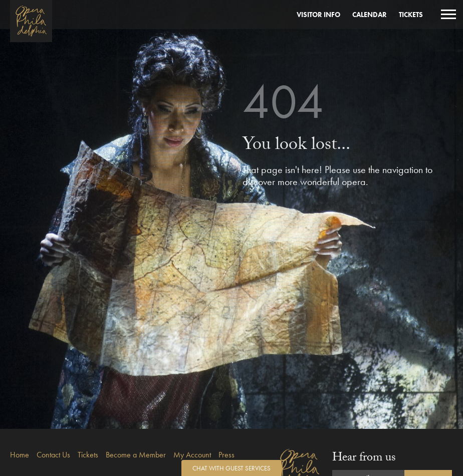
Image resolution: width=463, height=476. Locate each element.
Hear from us (364, 459)
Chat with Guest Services (232, 468)
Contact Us (53, 455)
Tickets (411, 15)
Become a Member (136, 455)
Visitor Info (318, 15)
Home (20, 455)
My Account (192, 455)
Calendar (370, 15)
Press (226, 455)
